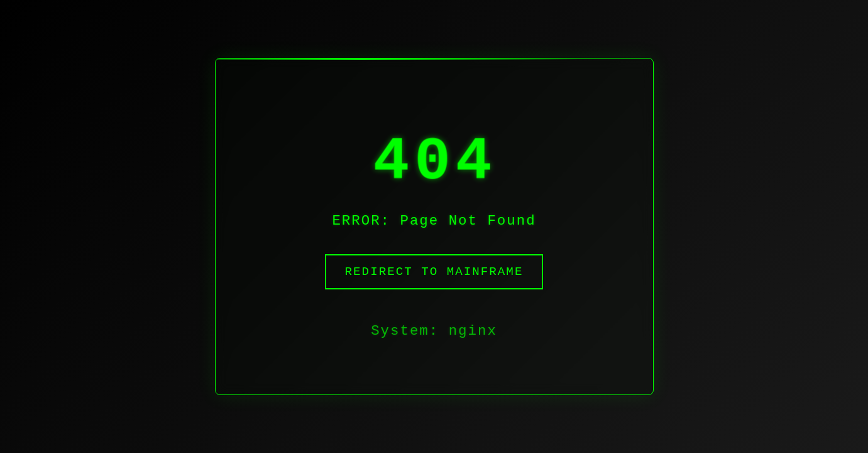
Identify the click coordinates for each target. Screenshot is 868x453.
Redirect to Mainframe (434, 279)
